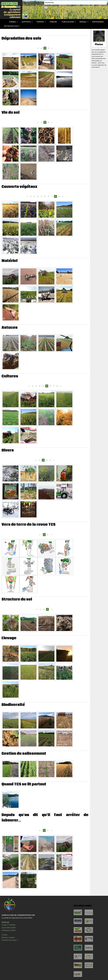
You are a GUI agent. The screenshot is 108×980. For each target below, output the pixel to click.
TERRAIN (40, 22)
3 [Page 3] (49, 48)
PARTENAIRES (98, 22)
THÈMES (12, 22)
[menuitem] (4, 22)
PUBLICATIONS (68, 22)
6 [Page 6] (49, 196)
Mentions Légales (8, 938)
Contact (4, 935)
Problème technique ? (10, 940)
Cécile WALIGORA (9, 928)
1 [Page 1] (41, 48)
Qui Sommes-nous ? (12, 26)
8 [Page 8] (57, 386)
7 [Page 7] (52, 196)
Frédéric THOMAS (8, 925)
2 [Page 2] (34, 196)
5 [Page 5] (45, 196)
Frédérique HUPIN (9, 930)
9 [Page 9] (59, 196)
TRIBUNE (53, 22)
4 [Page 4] (41, 196)
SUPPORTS (26, 22)
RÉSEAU (83, 22)
